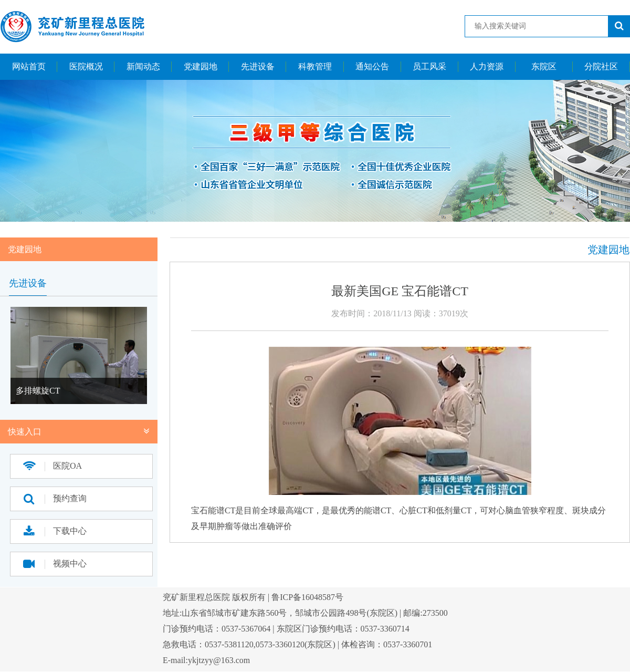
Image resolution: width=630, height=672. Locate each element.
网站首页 (29, 66)
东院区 (544, 66)
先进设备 (258, 66)
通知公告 (372, 66)
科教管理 (315, 66)
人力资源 (487, 66)
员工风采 (429, 66)
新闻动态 (143, 66)
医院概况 (86, 66)
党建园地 (201, 66)
